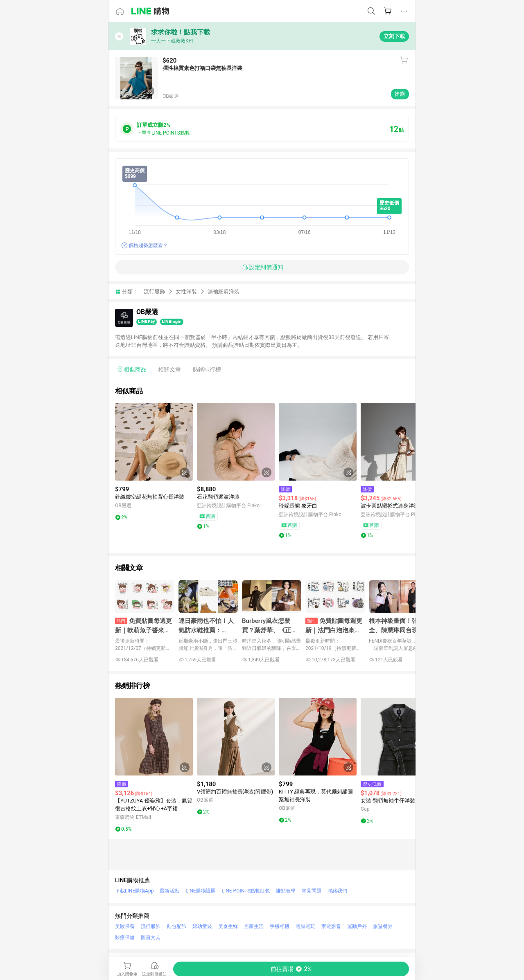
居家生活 (254, 926)
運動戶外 (357, 926)
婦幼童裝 (202, 926)
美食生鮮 (228, 926)
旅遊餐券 (383, 926)
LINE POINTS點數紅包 (246, 891)
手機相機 (280, 926)
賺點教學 (286, 891)
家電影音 (331, 926)
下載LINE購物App (134, 891)
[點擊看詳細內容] (154, 442)
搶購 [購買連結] (400, 94)
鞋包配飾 (176, 926)
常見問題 (312, 891)
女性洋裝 (186, 291)
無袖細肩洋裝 (224, 291)
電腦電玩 (305, 926)
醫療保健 (125, 937)
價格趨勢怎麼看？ (148, 245)
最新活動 (169, 891)
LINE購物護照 (200, 891)
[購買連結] (291, 969)
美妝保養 (125, 926)
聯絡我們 (337, 891)
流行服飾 (154, 291)
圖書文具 (151, 937)
